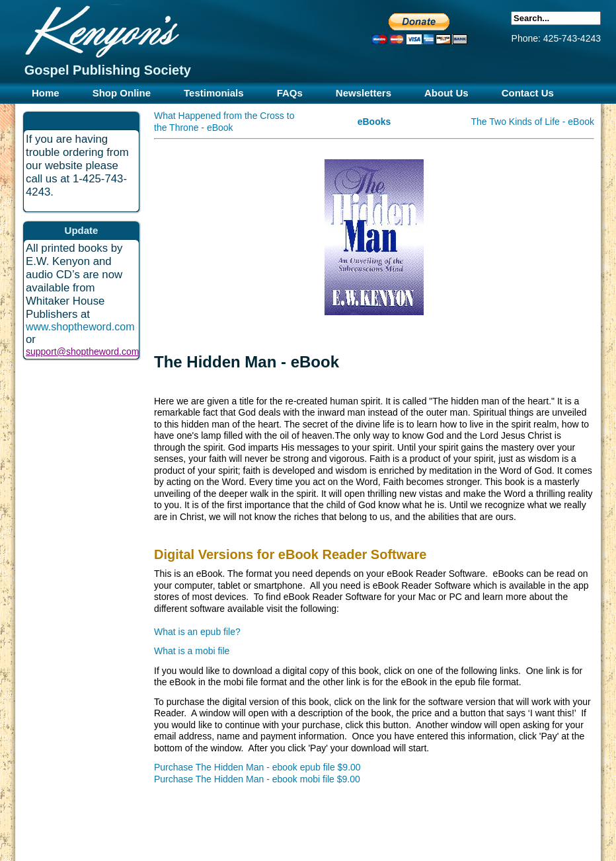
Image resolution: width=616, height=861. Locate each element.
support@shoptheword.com (82, 352)
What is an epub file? (197, 632)
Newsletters (364, 93)
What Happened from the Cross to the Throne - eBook (224, 122)
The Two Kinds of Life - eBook (532, 122)
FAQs (290, 93)
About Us (446, 93)
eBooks (374, 122)
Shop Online (122, 93)
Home (46, 93)
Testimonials (214, 93)
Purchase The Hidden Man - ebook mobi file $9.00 (257, 779)
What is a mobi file (192, 651)
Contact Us (528, 93)
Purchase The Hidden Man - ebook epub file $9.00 (257, 767)
